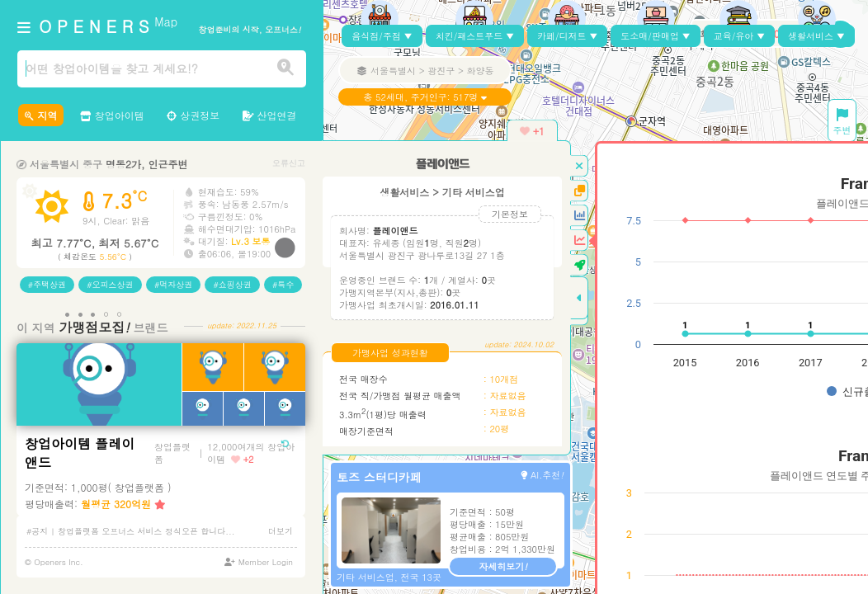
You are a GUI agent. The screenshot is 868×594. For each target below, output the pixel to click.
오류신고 (289, 163)
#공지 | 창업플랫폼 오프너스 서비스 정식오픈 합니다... (131, 531)
